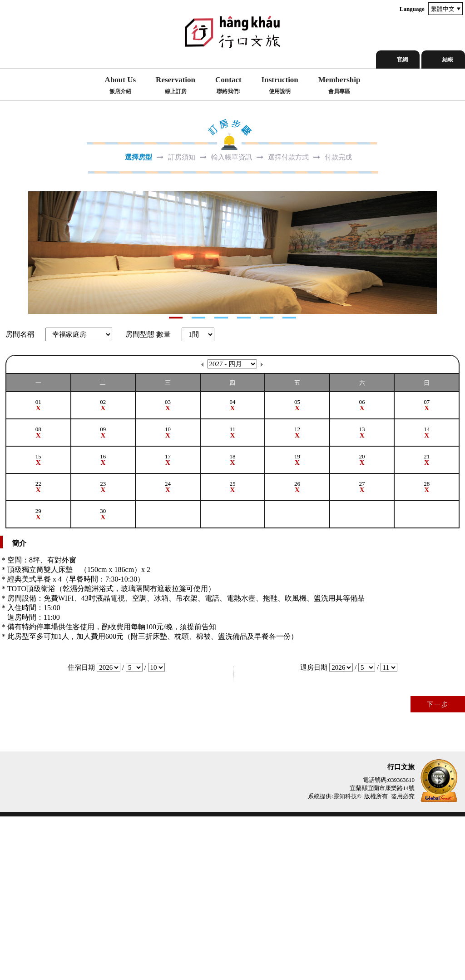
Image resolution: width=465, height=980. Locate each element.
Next (7, 334)
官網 (402, 60)
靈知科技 (345, 960)
